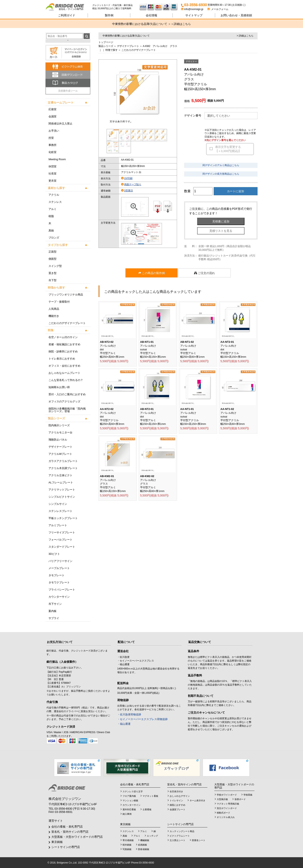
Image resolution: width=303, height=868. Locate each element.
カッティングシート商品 (182, 831)
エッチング (152, 836)
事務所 (53, 145)
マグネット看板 (150, 796)
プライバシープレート (62, 590)
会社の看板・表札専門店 (67, 827)
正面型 (53, 252)
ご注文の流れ (205, 273)
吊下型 (53, 280)
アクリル (54, 195)
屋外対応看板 (129, 809)
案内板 (53, 611)
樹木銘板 (127, 845)
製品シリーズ (106, 46)
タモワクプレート (59, 582)
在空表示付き (176, 791)
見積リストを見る (221, 231)
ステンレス (55, 202)
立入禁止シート (177, 840)
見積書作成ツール (68, 91)
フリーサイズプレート (62, 532)
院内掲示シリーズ (59, 425)
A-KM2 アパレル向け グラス (160, 46)
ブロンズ (54, 238)
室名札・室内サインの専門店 (70, 832)
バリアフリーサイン (60, 561)
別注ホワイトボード (227, 808)
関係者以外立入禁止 (60, 124)
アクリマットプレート (62, 490)
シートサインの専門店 (66, 847)
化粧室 (53, 152)
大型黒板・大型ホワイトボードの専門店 (77, 837)
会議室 (53, 116)
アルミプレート (58, 525)
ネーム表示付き (197, 800)
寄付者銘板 (128, 840)
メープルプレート (59, 568)
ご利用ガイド (67, 15)
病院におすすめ (177, 805)
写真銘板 (127, 849)
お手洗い (54, 131)
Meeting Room (57, 159)
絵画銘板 (143, 845)
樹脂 (51, 216)
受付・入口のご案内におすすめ (67, 394)
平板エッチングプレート (63, 518)
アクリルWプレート (60, 454)
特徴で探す (112, 50)
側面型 (53, 259)
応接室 (53, 109)
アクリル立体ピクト (60, 475)
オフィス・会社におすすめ (64, 366)
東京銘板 (57, 842)
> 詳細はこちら (245, 36)
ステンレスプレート (60, 511)
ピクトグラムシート (180, 836)
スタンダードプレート (62, 547)
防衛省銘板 (144, 849)
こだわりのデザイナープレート (67, 323)
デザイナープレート (60, 447)
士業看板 (147, 809)
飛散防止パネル (58, 440)
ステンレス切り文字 (133, 791)
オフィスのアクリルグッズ (64, 401)
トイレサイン (176, 800)
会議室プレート (177, 809)
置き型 (53, 273)
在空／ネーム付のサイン (63, 337)
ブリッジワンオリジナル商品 (66, 295)
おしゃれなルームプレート (64, 373)
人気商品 (54, 309)
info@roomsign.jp (192, 9)
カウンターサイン (59, 597)
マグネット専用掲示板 (228, 804)
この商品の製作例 (151, 273)
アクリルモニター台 (60, 432)
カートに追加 (236, 191)
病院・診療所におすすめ (63, 351)
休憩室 (53, 166)
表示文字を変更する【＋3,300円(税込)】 (228, 149)
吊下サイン (55, 604)
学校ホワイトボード (227, 795)
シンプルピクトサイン (62, 497)
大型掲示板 (222, 799)
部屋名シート (199, 840)
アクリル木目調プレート (63, 468)
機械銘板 (145, 840)
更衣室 (53, 181)
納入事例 (127, 814)
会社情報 (151, 15)
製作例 (109, 15)
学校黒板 (248, 795)
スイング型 (55, 266)
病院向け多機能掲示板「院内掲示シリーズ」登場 (67, 410)
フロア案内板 (129, 796)
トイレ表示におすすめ (62, 359)
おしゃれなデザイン (180, 796)
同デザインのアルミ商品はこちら (221, 165)
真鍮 (51, 230)
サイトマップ (194, 15)
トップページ (106, 42)
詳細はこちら (182, 24)
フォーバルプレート (60, 540)
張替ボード (240, 799)
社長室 (53, 174)
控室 (51, 138)
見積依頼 (236, 15)
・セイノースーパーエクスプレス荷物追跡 (142, 719)
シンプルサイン (58, 504)
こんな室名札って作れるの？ (66, 380)
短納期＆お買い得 (59, 387)
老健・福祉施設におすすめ (64, 344)
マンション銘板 (130, 800)
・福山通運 (124, 724)
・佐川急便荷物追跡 (129, 714)
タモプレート (56, 575)
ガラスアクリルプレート (63, 461)
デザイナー (191, 61)
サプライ (54, 618)
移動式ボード (223, 813)
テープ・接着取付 (59, 302)
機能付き (54, 316)
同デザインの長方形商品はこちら (221, 174)
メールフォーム (218, 9)
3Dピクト (54, 554)
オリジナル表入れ (226, 817)
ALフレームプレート (61, 482)
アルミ (53, 209)
